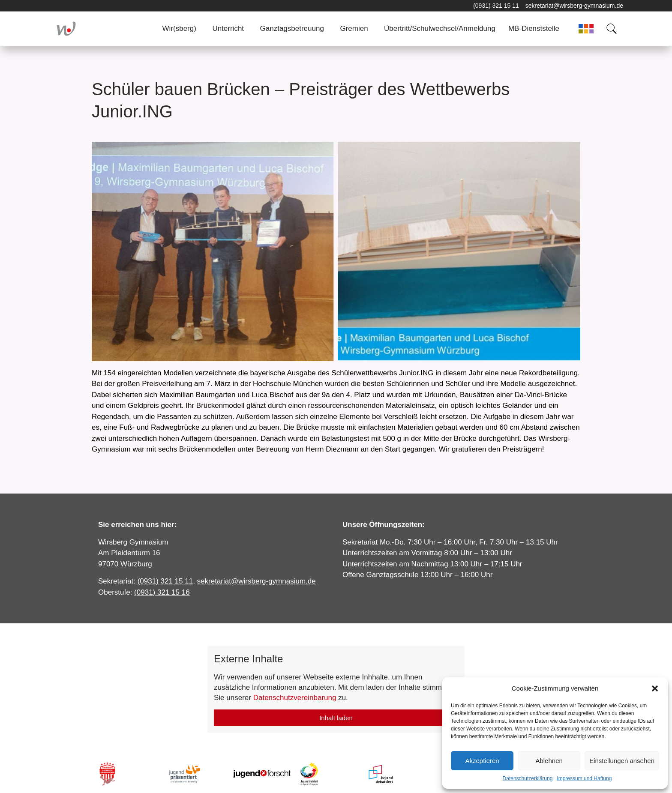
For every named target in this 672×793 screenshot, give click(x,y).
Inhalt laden (336, 718)
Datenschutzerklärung (528, 778)
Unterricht (228, 28)
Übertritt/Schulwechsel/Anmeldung (440, 28)
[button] (655, 688)
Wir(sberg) (179, 28)
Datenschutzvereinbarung (295, 698)
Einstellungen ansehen (622, 761)
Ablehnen (549, 761)
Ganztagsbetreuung (292, 28)
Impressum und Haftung (584, 778)
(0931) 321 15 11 (496, 6)
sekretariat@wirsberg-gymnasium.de (574, 6)
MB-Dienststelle (534, 28)
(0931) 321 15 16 (162, 592)
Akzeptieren (482, 761)
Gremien (354, 28)
